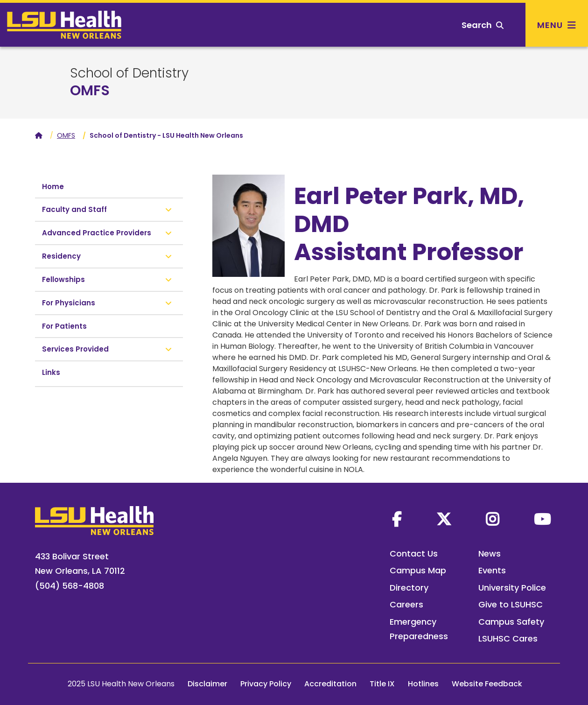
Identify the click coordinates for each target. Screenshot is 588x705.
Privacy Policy (266, 684)
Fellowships (63, 279)
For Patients (64, 326)
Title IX (382, 684)
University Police (512, 588)
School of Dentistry (129, 73)
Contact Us (414, 553)
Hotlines (423, 684)
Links (51, 372)
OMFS (90, 91)
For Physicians (69, 303)
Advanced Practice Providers (97, 233)
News (490, 553)
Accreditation (330, 684)
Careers (406, 604)
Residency (61, 256)
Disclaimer (207, 684)
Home (53, 187)
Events (492, 570)
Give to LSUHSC (511, 604)
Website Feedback (487, 684)
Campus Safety (511, 622)
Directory (409, 588)
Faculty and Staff (74, 209)
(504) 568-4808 (70, 586)
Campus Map (418, 570)
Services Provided (75, 349)
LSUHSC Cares (508, 638)
